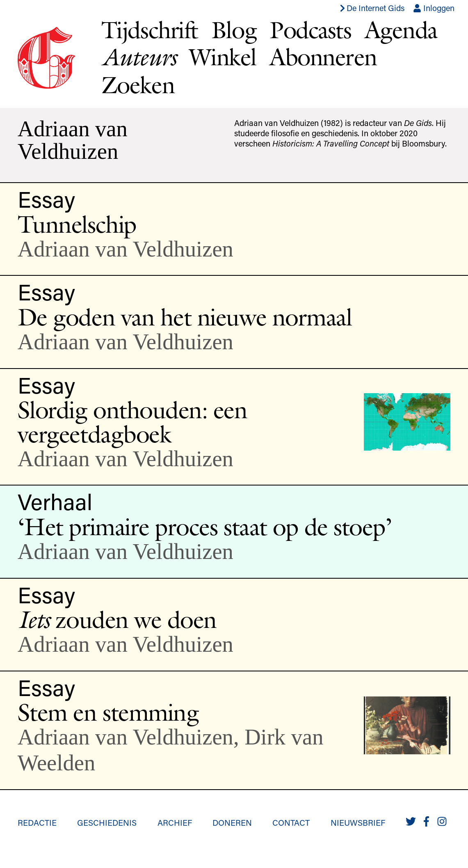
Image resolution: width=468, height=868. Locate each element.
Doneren (232, 822)
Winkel (223, 57)
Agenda (401, 30)
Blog (234, 30)
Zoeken (138, 85)
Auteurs (139, 57)
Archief (175, 822)
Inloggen (434, 8)
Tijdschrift (150, 30)
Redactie (37, 822)
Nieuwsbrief (358, 822)
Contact (291, 822)
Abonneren (323, 57)
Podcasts (310, 30)
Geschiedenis (107, 822)
